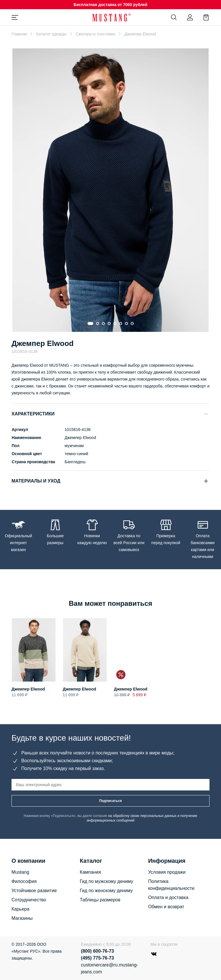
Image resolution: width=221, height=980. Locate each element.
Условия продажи (167, 872)
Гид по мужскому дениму (106, 881)
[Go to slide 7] (126, 323)
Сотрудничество (29, 900)
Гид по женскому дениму (106, 891)
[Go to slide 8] (132, 323)
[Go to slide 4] (109, 323)
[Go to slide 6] (121, 323)
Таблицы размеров (100, 900)
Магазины (22, 918)
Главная (19, 34)
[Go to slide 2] (98, 323)
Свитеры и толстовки (95, 34)
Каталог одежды (51, 34)
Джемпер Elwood (28, 689)
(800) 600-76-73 (97, 951)
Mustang (20, 872)
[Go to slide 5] (115, 323)
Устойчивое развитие (34, 891)
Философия (24, 881)
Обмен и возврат (166, 907)
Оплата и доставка (168, 897)
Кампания (90, 872)
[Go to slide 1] (90, 323)
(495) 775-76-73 (97, 958)
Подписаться (110, 801)
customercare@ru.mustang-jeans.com (107, 968)
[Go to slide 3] (103, 323)
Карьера (20, 909)
